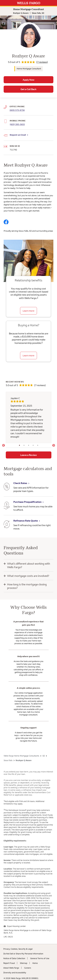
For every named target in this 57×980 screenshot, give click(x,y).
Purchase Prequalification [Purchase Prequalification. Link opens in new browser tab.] (27, 502)
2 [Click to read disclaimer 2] (42, 342)
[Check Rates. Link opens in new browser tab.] (7, 487)
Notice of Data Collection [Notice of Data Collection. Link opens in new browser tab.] (14, 958)
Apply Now (28, 80)
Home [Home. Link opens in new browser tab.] (35, 963)
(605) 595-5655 (17, 124)
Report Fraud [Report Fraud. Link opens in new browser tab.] (9, 963)
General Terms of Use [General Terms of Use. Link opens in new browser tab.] (40, 958)
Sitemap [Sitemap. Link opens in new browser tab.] (24, 963)
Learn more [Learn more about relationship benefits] (28, 311)
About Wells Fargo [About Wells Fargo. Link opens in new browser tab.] (11, 968)
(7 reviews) (42, 62)
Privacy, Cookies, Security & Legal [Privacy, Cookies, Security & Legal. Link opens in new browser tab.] (18, 949)
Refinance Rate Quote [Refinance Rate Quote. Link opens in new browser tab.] (26, 521)
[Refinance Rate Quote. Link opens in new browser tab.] (7, 525)
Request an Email (18, 135)
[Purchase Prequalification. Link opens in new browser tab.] (7, 506)
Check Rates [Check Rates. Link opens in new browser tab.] (20, 483)
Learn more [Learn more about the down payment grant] (28, 355)
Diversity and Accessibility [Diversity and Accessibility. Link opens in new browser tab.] (15, 973)
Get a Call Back (28, 89)
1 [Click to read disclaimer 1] (38, 297)
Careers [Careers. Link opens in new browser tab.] (28, 968)
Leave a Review (28, 455)
